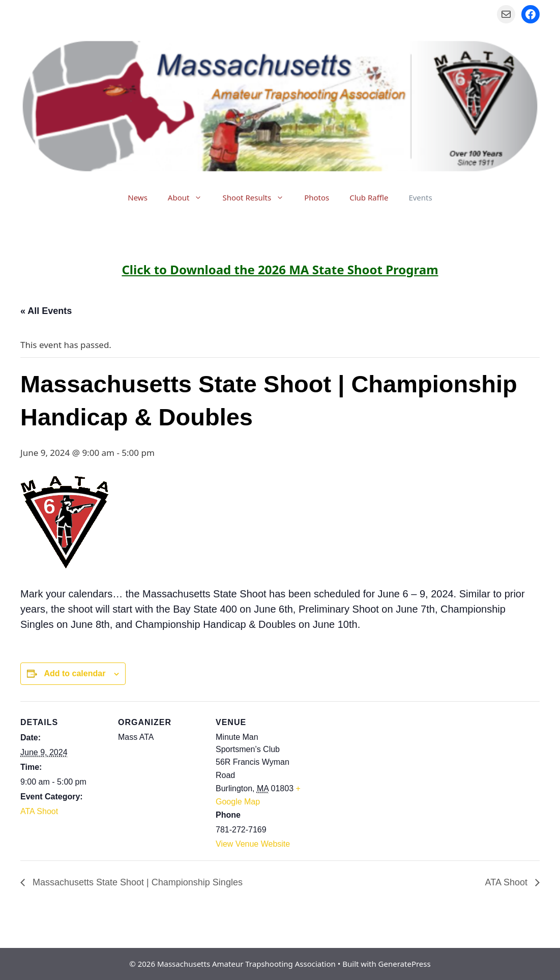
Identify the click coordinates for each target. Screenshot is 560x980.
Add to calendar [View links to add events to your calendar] (75, 673)
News (138, 197)
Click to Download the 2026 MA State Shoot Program (280, 269)
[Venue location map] (367, 771)
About (190, 197)
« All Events (46, 311)
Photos (317, 197)
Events (420, 197)
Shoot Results (258, 197)
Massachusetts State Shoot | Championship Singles (136, 882)
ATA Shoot (39, 811)
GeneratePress (405, 964)
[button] (201, 197)
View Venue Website (253, 844)
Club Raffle (369, 197)
